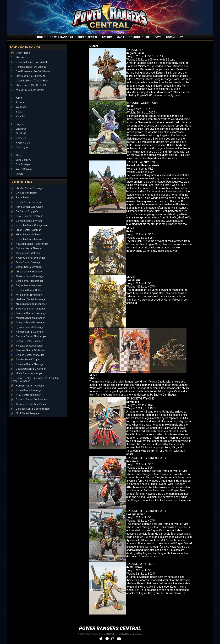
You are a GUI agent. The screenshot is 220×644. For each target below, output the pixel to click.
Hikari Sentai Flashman (26, 230)
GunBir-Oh (19, 133)
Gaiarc (17, 155)
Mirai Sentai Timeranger (27, 295)
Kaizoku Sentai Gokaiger (27, 346)
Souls (17, 112)
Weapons (19, 107)
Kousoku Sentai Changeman (29, 225)
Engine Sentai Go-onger (26, 47)
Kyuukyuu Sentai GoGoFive (28, 290)
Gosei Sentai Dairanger (26, 262)
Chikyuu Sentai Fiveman (27, 249)
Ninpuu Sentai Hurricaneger (29, 304)
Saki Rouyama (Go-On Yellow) (30, 71)
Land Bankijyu (21, 160)
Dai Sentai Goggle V (24, 211)
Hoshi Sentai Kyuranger (27, 374)
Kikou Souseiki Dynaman (27, 216)
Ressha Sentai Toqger (26, 360)
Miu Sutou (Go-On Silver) (27, 90)
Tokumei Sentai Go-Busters (29, 350)
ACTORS (107, 37)
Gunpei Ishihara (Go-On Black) (30, 81)
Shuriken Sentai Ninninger (28, 364)
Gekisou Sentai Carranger (28, 276)
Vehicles (18, 116)
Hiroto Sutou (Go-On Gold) (28, 85)
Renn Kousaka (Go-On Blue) (29, 67)
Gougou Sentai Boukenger (28, 323)
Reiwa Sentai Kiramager (27, 390)
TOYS (158, 37)
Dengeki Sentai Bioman (26, 221)
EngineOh (19, 129)
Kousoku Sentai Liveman (27, 239)
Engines (18, 124)
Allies (16, 98)
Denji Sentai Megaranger (27, 281)
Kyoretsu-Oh (20, 143)
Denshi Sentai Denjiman (27, 202)
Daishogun (19, 147)
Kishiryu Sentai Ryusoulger (28, 386)
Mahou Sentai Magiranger (28, 318)
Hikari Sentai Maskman (26, 235)
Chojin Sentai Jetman (25, 253)
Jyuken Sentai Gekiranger (28, 327)
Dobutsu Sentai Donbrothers (29, 400)
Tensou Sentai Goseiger (27, 341)
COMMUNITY (174, 37)
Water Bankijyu (22, 169)
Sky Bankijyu (20, 165)
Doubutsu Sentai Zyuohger (28, 369)
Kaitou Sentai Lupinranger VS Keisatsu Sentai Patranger (35, 380)
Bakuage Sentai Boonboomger (31, 409)
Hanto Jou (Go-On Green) (28, 76)
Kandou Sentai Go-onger (27, 332)
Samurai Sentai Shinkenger (29, 336)
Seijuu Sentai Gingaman (27, 286)
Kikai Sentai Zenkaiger (26, 395)
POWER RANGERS (61, 37)
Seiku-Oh (18, 138)
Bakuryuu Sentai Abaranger (29, 309)
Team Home (20, 53)
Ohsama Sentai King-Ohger (29, 404)
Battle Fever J (21, 198)
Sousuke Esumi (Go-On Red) (29, 62)
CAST (121, 37)
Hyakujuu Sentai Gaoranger (29, 299)
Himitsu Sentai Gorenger (27, 188)
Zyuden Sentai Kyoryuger (27, 355)
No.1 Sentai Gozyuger (26, 413)
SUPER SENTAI (87, 37)
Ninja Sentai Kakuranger (27, 272)
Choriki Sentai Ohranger (27, 267)
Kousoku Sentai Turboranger (29, 244)
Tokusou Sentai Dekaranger (29, 313)
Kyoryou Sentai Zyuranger (28, 258)
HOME (41, 37)
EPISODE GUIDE (139, 37)
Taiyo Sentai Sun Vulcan (27, 207)
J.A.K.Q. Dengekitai (24, 193)
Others (17, 174)
